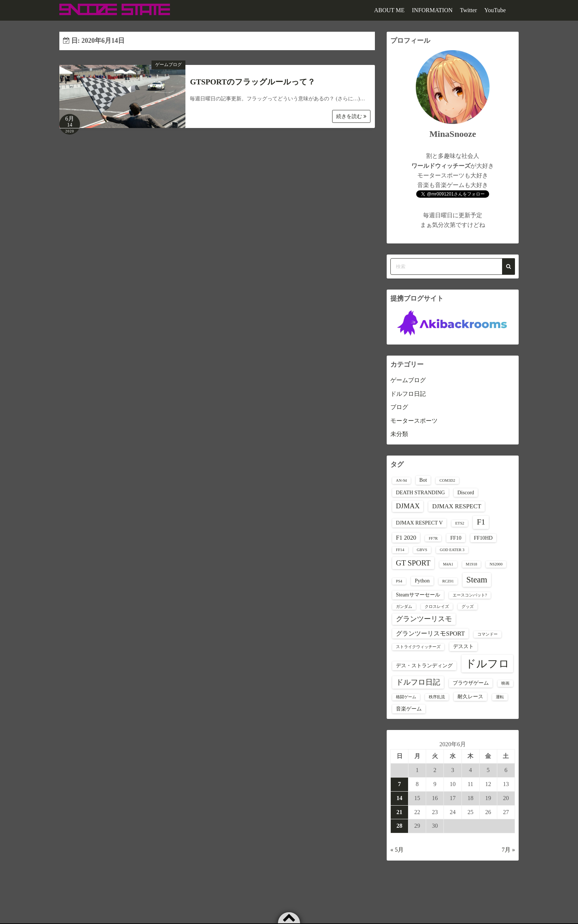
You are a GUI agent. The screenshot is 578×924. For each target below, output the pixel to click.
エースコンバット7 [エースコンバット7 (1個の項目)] (470, 595)
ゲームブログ (168, 65)
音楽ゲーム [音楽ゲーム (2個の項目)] (409, 709)
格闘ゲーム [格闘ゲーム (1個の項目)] (406, 697)
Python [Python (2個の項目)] (422, 581)
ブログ (399, 407)
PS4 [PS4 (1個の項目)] (399, 581)
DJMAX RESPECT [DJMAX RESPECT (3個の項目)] (457, 506)
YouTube (495, 10)
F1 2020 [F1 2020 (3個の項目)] (406, 538)
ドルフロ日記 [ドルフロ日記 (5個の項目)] (418, 682)
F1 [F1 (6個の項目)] (481, 522)
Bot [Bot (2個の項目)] (423, 480)
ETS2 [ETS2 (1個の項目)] (460, 523)
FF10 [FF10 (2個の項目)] (456, 538)
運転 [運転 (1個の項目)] (500, 697)
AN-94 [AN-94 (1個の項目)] (401, 480)
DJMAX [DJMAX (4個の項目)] (408, 506)
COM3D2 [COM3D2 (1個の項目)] (447, 480)
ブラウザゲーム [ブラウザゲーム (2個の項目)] (471, 683)
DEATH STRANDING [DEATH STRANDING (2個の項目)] (420, 492)
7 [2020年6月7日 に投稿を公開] (400, 784)
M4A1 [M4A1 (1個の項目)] (448, 564)
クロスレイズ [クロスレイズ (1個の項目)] (437, 607)
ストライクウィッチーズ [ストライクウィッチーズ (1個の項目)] (418, 647)
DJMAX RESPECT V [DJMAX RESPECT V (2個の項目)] (419, 523)
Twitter (469, 10)
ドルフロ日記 (408, 394)
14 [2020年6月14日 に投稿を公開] (400, 798)
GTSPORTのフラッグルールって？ (253, 82)
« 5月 (397, 850)
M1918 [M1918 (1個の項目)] (472, 564)
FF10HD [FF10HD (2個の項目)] (483, 538)
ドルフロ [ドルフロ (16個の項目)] (487, 664)
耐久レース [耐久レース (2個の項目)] (470, 696)
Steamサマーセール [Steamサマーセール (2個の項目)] (418, 595)
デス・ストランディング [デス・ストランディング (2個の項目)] (424, 665)
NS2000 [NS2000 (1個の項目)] (496, 564)
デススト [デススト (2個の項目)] (463, 646)
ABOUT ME (389, 10)
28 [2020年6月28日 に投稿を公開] (400, 826)
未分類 (399, 434)
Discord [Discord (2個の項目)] (466, 492)
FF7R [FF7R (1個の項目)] (433, 538)
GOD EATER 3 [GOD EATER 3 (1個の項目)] (452, 550)
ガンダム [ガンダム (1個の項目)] (404, 607)
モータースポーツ (414, 421)
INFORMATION (432, 10)
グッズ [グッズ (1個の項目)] (468, 607)
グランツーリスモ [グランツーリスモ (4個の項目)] (424, 619)
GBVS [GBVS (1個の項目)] (422, 550)
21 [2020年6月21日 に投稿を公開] (400, 812)
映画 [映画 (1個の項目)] (505, 683)
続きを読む (351, 116)
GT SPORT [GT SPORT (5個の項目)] (413, 563)
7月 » (508, 850)
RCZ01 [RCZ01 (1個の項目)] (448, 581)
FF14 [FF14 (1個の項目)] (400, 550)
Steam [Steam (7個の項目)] (477, 580)
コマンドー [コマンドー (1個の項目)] (488, 634)
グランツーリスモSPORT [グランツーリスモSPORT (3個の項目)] (430, 634)
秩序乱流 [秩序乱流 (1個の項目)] (437, 697)
